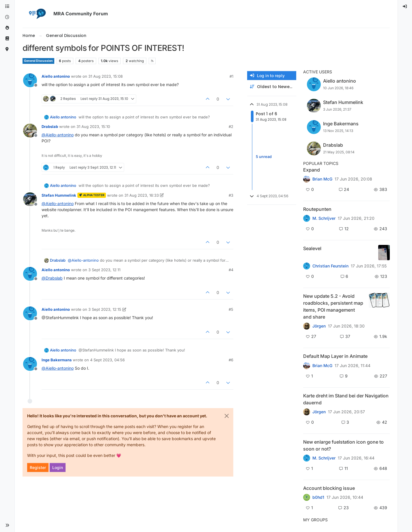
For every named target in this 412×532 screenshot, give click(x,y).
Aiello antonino (56, 76)
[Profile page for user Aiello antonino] (30, 80)
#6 (231, 360)
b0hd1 (318, 497)
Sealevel (312, 248)
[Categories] (7, 6)
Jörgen (319, 326)
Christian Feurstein (330, 266)
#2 (231, 127)
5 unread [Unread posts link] (264, 157)
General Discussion (38, 61)
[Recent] (7, 17)
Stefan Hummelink (59, 195)
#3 (231, 195)
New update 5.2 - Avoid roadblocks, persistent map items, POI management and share (333, 306)
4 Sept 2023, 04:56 (107, 360)
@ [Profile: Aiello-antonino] (58, 135)
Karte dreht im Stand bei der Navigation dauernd (346, 399)
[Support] (7, 39)
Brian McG (322, 179)
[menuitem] (405, 6)
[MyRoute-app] (7, 49)
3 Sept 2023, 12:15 (105, 309)
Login (58, 467)
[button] (7, 525)
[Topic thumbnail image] (384, 253)
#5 (231, 309)
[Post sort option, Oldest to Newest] (272, 87)
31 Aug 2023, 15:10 (93, 127)
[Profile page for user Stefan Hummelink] (30, 199)
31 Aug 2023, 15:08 (106, 76)
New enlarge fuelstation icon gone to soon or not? (343, 445)
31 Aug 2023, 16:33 (142, 195)
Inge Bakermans (57, 360)
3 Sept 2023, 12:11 (104, 270)
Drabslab (50, 127)
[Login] (405, 6)
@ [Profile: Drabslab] (52, 278)
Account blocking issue (329, 488)
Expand (312, 170)
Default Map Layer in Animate (335, 356)
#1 (231, 76)
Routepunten (317, 209)
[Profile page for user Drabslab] (30, 131)
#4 (231, 270)
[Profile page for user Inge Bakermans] (30, 364)
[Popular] (7, 28)
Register (38, 467)
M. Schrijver (324, 218)
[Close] (227, 416)
